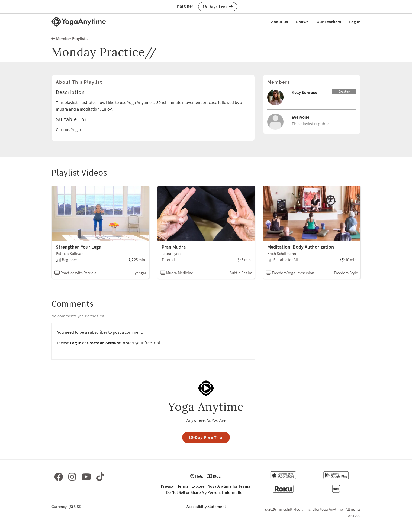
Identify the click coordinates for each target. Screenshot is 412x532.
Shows (302, 22)
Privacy (167, 486)
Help (197, 476)
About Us (279, 22)
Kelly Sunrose (304, 92)
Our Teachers (329, 22)
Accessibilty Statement (206, 506)
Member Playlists (70, 38)
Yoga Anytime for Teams (229, 486)
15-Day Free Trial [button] (206, 437)
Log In (355, 22)
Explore (198, 486)
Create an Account (104, 343)
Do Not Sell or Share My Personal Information (205, 492)
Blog (214, 476)
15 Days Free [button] (218, 6)
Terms (183, 486)
